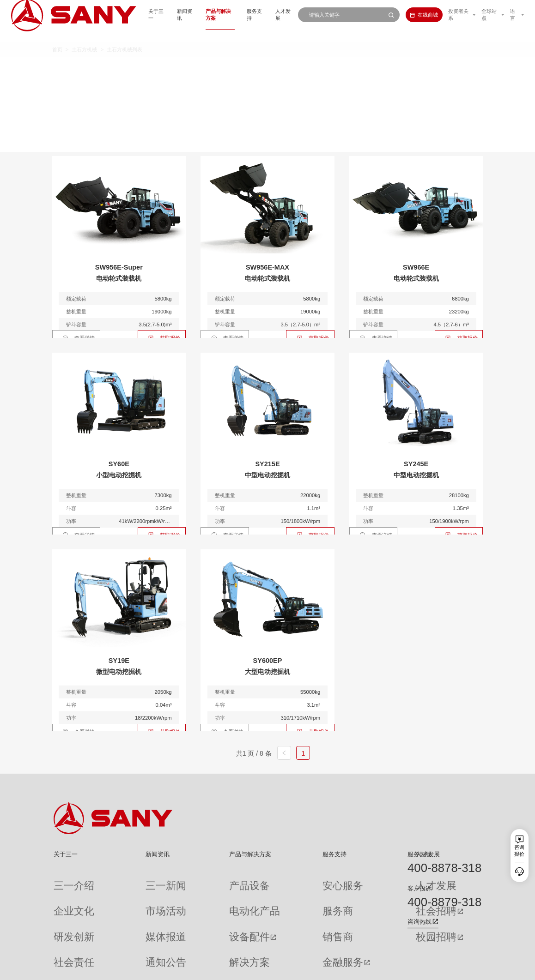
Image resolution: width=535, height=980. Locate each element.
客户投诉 (419, 888)
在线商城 (411, 15)
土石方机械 (84, 37)
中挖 (216, 68)
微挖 (149, 68)
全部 (122, 68)
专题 (125, 946)
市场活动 (130, 893)
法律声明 (443, 969)
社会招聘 (350, 893)
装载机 (338, 68)
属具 (426, 68)
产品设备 (197, 880)
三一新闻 (130, 880)
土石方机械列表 (125, 37)
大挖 (250, 68)
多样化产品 (384, 68)
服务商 (279, 893)
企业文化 (64, 893)
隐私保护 (418, 969)
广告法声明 (470, 969)
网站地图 (369, 969)
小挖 (182, 68)
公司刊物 (64, 946)
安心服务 (282, 880)
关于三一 (121, 15)
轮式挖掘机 (293, 68)
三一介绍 (64, 880)
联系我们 (393, 969)
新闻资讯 (153, 15)
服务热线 (419, 854)
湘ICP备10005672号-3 (149, 969)
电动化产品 (200, 893)
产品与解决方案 (193, 15)
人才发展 (265, 15)
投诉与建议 (284, 947)
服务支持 (232, 15)
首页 (57, 37)
